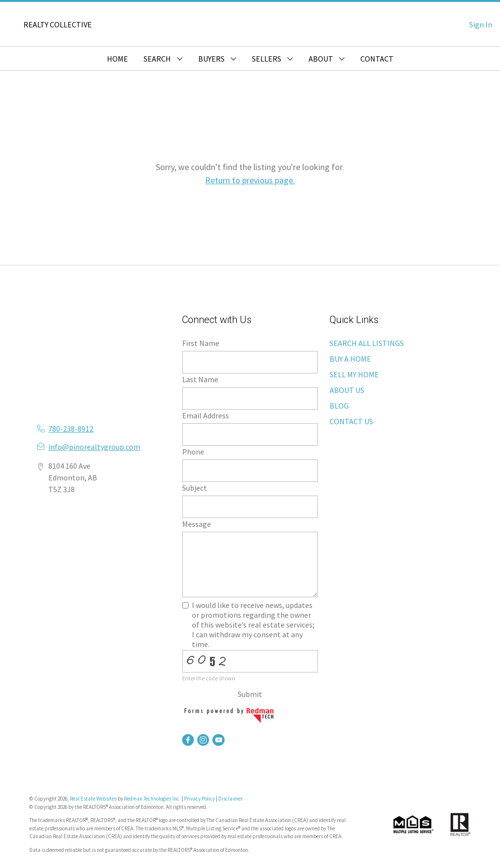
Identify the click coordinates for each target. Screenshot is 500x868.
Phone (193, 452)
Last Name (200, 379)
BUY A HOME (350, 359)
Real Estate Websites (94, 799)
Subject (195, 488)
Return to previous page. (250, 180)
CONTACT (377, 59)
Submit (250, 694)
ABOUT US (347, 390)
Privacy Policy (199, 799)
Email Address (206, 415)
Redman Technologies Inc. (153, 799)
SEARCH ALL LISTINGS (367, 343)
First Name (201, 343)
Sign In (481, 24)
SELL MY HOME (354, 374)
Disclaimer (230, 799)
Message (197, 524)
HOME (117, 59)
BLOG (339, 406)
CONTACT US (351, 421)
